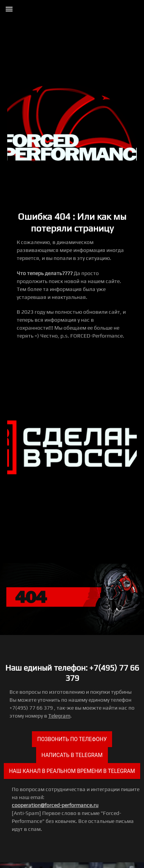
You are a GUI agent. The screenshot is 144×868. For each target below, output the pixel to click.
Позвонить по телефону (72, 739)
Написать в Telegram (72, 755)
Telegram (59, 716)
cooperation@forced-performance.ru (55, 805)
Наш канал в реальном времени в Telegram (72, 771)
